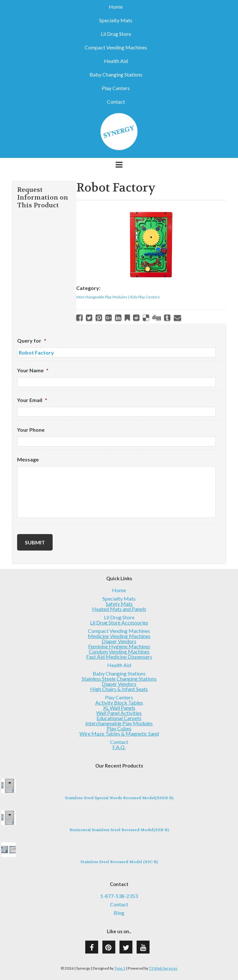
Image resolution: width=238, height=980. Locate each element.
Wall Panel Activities (119, 713)
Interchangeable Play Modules (102, 297)
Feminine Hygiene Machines (119, 646)
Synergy (119, 132)
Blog (119, 913)
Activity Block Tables (119, 702)
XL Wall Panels (119, 708)
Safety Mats (119, 604)
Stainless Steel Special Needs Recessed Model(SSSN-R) (119, 798)
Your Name (33, 370)
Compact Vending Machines (116, 47)
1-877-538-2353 (119, 896)
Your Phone (31, 430)
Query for (32, 340)
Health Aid (116, 61)
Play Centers (116, 88)
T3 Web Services (163, 968)
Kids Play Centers (145, 297)
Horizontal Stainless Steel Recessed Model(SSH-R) (119, 830)
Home (116, 7)
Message (28, 459)
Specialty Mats (116, 20)
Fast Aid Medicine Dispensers (119, 657)
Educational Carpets (119, 718)
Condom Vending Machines (119, 651)
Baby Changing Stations (116, 75)
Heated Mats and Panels (119, 609)
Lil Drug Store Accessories (119, 622)
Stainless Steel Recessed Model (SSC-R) (119, 862)
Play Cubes (119, 728)
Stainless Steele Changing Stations (119, 679)
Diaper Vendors (119, 641)
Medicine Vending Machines (119, 636)
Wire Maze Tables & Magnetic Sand (119, 733)
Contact (116, 102)
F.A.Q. (119, 747)
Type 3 (120, 968)
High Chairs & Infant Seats (119, 689)
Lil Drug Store (116, 34)
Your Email (32, 400)
